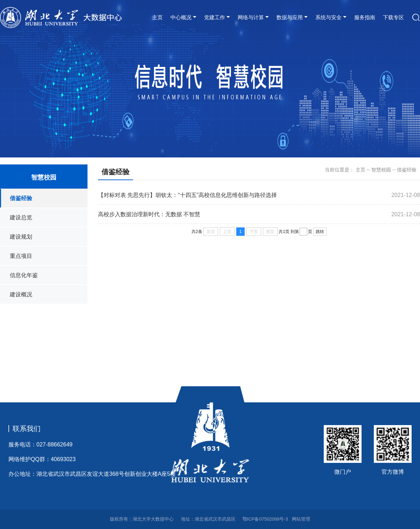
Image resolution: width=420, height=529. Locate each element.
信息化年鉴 (24, 275)
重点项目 (21, 256)
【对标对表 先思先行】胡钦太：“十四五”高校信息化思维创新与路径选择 (187, 195)
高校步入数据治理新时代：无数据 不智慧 (149, 214)
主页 (157, 17)
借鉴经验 (21, 198)
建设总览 (21, 217)
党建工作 (215, 17)
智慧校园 (381, 170)
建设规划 (21, 237)
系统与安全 (328, 17)
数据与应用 (290, 17)
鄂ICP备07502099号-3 (265, 519)
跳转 (320, 232)
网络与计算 (251, 17)
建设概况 (21, 294)
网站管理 (301, 519)
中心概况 (181, 17)
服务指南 (365, 17)
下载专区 (393, 17)
